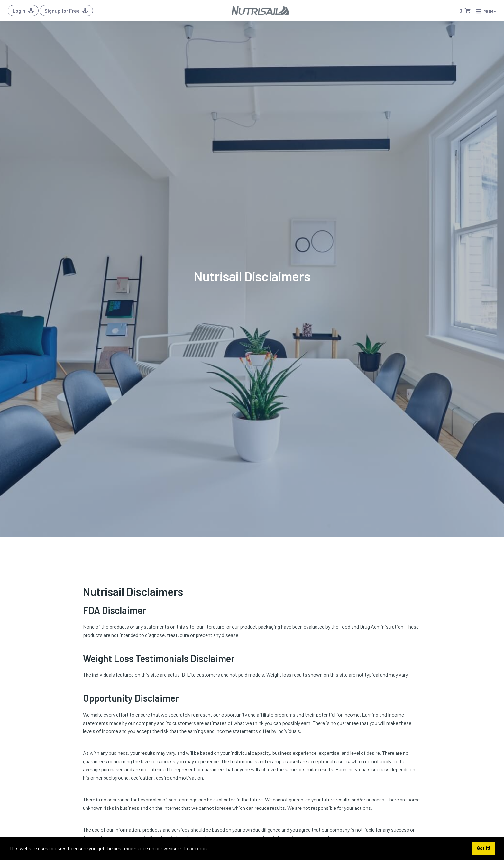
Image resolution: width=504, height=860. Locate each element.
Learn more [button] (196, 848)
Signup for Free (66, 10)
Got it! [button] (484, 848)
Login (23, 10)
